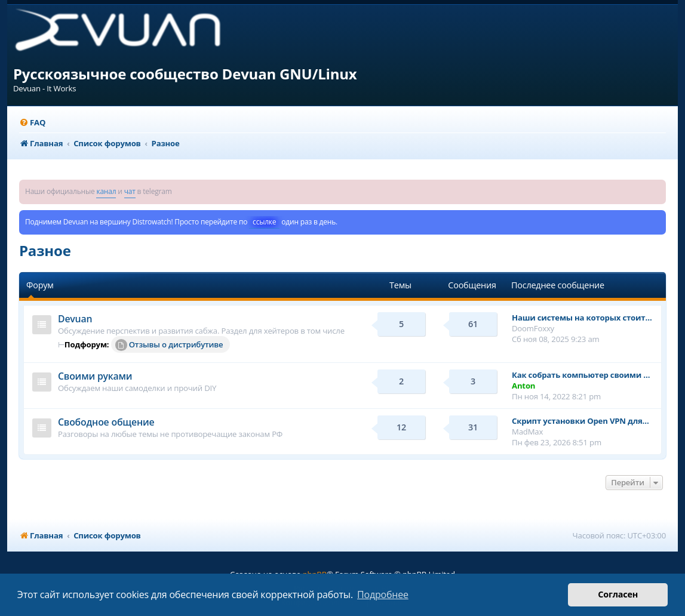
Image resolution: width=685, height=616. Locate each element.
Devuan (75, 319)
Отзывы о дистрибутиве (169, 345)
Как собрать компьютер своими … (581, 375)
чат (130, 191)
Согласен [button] (618, 594)
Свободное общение (106, 422)
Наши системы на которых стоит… (582, 318)
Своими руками (95, 376)
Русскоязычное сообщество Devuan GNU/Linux (185, 74)
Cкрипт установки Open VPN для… (580, 421)
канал (106, 191)
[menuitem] (32, 123)
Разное (45, 250)
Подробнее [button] (383, 595)
